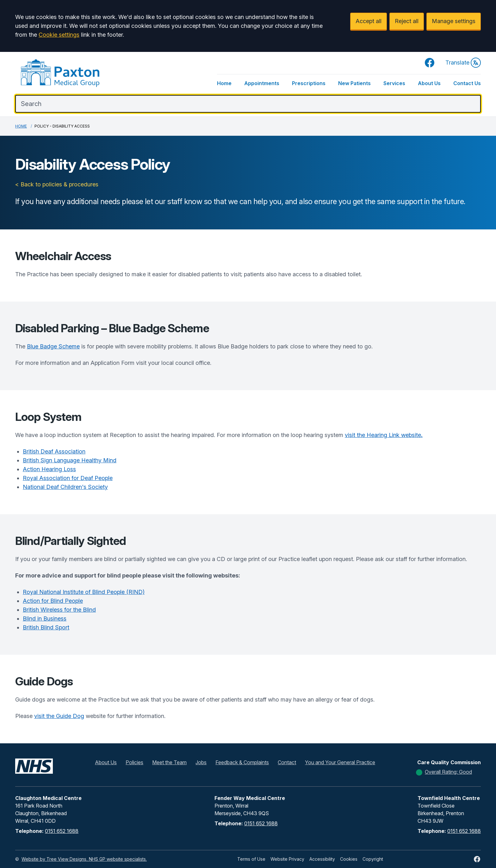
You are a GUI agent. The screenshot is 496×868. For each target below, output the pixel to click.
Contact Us (467, 83)
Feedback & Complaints (242, 762)
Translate (463, 63)
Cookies (349, 859)
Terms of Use (251, 859)
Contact (287, 762)
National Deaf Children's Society (65, 487)
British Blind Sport (46, 627)
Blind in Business (45, 618)
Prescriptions (309, 83)
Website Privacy (287, 859)
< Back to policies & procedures (57, 184)
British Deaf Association (54, 451)
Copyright (373, 859)
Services (394, 83)
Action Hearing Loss (49, 469)
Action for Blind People (53, 601)
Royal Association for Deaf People (68, 478)
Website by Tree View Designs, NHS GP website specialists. (84, 859)
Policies (134, 762)
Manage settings (454, 21)
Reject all (407, 21)
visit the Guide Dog (59, 716)
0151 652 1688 (62, 831)
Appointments (262, 83)
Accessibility (322, 859)
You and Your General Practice (340, 762)
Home (224, 83)
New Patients (354, 83)
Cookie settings (59, 35)
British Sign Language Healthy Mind (70, 460)
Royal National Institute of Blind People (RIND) (84, 592)
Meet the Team (169, 762)
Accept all (369, 21)
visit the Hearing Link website (384, 435)
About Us (429, 83)
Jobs (201, 762)
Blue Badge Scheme (53, 346)
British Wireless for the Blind (59, 610)
